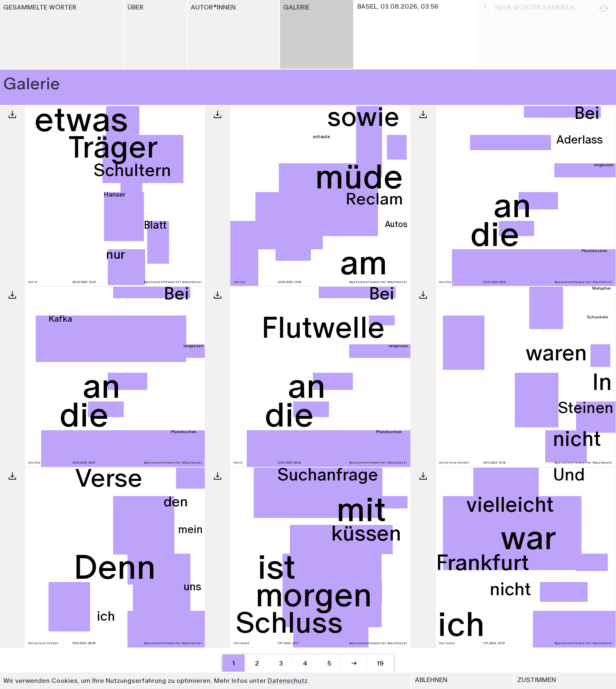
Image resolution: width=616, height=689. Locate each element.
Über (135, 7)
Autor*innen (213, 7)
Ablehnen (431, 680)
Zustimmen (537, 680)
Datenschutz (288, 681)
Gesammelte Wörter (40, 7)
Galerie (296, 7)
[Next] (354, 663)
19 (380, 663)
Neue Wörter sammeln (552, 8)
